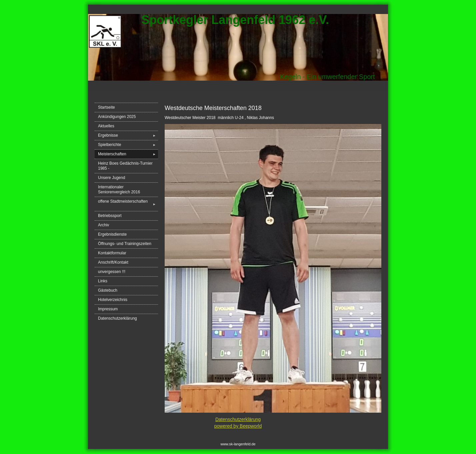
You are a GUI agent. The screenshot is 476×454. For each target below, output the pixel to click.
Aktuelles (106, 126)
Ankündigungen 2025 (117, 117)
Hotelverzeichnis (113, 300)
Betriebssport (110, 216)
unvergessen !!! (112, 272)
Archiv (103, 225)
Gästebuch (108, 290)
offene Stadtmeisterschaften (128, 204)
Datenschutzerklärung (117, 318)
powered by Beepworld (238, 426)
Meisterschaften (128, 154)
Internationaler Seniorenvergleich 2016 (119, 189)
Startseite (106, 107)
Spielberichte (128, 145)
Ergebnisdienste (112, 234)
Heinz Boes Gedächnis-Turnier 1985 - (125, 166)
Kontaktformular (112, 253)
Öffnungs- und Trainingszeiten (125, 244)
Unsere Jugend (111, 178)
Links (103, 281)
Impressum (108, 309)
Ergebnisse (128, 135)
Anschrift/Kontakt (113, 262)
